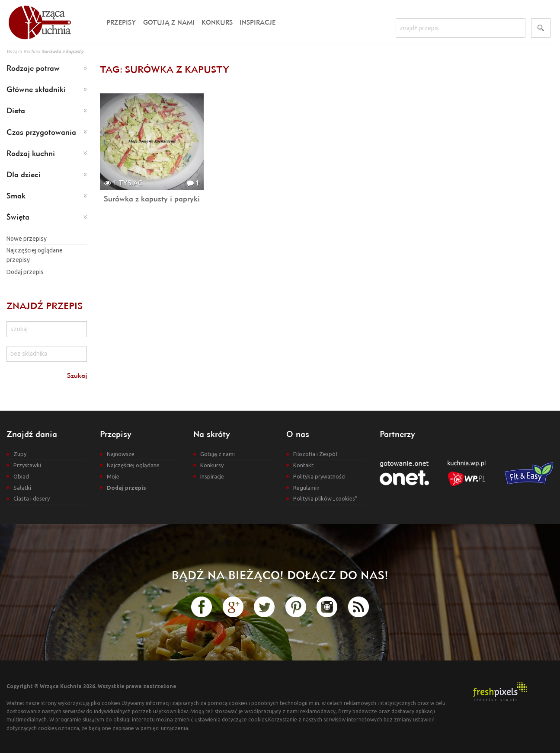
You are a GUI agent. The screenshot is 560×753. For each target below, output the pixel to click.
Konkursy (212, 465)
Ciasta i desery (32, 498)
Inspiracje (258, 22)
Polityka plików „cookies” (325, 498)
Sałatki (22, 488)
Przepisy (121, 22)
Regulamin (306, 488)
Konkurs (217, 22)
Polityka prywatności (319, 476)
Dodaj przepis (25, 272)
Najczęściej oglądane (133, 465)
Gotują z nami (169, 22)
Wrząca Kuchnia (23, 51)
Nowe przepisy (27, 239)
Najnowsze (121, 454)
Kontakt (303, 465)
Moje (113, 476)
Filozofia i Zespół (315, 454)
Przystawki (27, 465)
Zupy (20, 454)
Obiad (21, 476)
